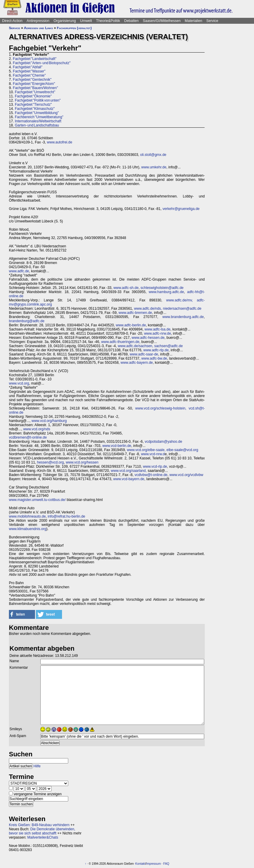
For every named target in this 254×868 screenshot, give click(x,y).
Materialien (194, 21)
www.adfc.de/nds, (148, 309)
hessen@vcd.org (50, 462)
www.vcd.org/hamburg (49, 421)
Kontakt (140, 864)
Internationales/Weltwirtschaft (38, 121)
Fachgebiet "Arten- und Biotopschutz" (42, 63)
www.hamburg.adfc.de (166, 292)
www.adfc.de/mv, (180, 300)
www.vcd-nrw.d (153, 454)
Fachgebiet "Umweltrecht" (35, 92)
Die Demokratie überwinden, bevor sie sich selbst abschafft (42, 831)
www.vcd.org (19, 383)
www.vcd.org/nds (37, 429)
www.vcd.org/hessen (82, 462)
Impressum (154, 864)
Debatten (132, 21)
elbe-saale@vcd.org (182, 450)
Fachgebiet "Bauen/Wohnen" (35, 88)
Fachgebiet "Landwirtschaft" (35, 59)
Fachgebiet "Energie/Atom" (34, 84)
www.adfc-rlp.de (156, 350)
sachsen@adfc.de (169, 346)
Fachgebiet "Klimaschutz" (35, 109)
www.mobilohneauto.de (27, 516)
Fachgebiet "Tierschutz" (33, 105)
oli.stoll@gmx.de (153, 155)
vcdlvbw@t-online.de (151, 475)
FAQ (166, 864)
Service (212, 21)
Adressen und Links (39, 28)
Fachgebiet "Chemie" (29, 75)
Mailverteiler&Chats (43, 837)
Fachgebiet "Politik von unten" (38, 100)
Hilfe (37, 766)
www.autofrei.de (59, 142)
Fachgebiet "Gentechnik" (32, 80)
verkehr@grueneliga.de (181, 209)
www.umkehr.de (154, 167)
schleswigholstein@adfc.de (162, 288)
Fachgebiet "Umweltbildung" (37, 113)
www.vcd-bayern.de (129, 479)
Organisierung (65, 21)
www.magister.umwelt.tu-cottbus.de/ (37, 500)
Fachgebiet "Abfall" (28, 67)
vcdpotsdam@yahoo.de (163, 442)
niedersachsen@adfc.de (182, 309)
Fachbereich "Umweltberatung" (39, 117)
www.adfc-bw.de (154, 358)
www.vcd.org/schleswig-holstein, (161, 408)
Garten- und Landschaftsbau (37, 125)
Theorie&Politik (108, 21)
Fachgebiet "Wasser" (29, 71)
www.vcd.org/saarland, (129, 471)
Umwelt (86, 21)
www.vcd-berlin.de (117, 446)
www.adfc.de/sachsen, (135, 346)
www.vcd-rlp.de (155, 467)
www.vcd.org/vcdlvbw (186, 475)
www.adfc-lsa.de (157, 329)
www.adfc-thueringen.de (120, 342)
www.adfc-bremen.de (135, 313)
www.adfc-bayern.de (137, 363)
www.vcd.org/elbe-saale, (146, 450)
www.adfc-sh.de (126, 288)
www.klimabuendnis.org (28, 529)
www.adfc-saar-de (144, 354)
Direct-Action (12, 21)
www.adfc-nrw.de (157, 333)
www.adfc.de (19, 271)
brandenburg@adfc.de (27, 321)
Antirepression (38, 21)
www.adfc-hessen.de (148, 338)
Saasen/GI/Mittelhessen (162, 21)
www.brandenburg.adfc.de (183, 317)
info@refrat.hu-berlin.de (66, 516)
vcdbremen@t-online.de (28, 437)
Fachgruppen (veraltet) (74, 28)
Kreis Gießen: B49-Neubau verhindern (39, 825)
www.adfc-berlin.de (131, 325)
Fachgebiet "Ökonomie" (33, 96)
